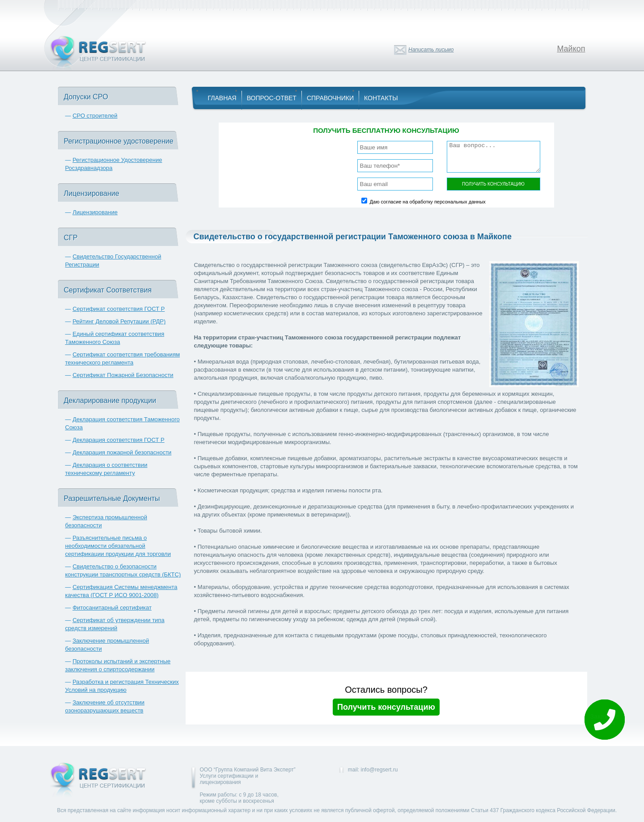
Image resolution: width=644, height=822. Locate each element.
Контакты (381, 98)
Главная (222, 98)
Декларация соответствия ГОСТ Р (119, 440)
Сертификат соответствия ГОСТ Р (119, 309)
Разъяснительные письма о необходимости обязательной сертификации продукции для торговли (118, 546)
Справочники (330, 98)
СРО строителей (95, 116)
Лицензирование (95, 212)
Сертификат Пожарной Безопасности (123, 375)
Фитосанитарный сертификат (112, 608)
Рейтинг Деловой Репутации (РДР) (119, 321)
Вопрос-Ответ (272, 98)
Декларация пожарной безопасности (122, 452)
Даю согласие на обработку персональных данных (428, 202)
